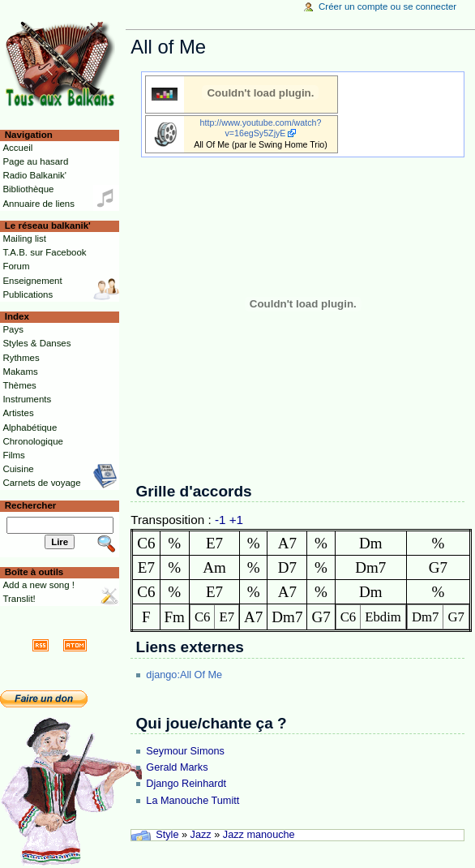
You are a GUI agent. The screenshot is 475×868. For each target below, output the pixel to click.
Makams (20, 372)
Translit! (19, 599)
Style (167, 835)
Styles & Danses (36, 343)
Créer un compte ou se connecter (387, 6)
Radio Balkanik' (34, 175)
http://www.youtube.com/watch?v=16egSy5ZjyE (261, 128)
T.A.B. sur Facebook (44, 252)
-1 (220, 520)
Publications (28, 294)
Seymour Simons (185, 751)
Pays (13, 329)
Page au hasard (35, 161)
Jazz (201, 835)
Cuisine (18, 469)
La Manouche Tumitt (193, 801)
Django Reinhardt (186, 784)
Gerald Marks (177, 767)
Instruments (27, 399)
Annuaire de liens (39, 204)
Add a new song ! (39, 585)
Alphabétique (30, 428)
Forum (16, 266)
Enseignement (32, 281)
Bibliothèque (28, 189)
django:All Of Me (184, 675)
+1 (236, 520)
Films (13, 455)
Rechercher (31, 505)
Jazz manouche (259, 835)
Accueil (17, 148)
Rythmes (21, 358)
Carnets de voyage (41, 483)
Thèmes (19, 385)
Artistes (18, 413)
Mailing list (24, 238)
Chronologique (33, 441)
